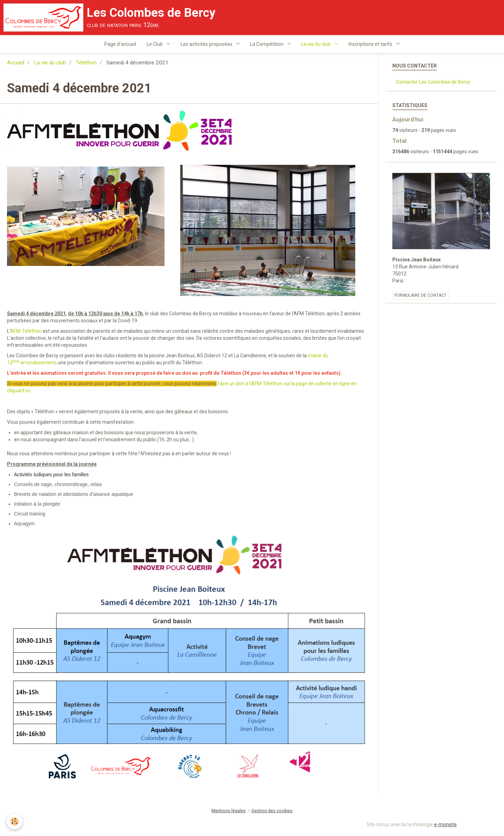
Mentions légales (229, 812)
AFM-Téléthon (26, 332)
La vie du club (317, 44)
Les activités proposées (207, 44)
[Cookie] (15, 821)
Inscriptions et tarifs (371, 44)
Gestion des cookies (272, 812)
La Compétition (268, 44)
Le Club (155, 44)
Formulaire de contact (421, 296)
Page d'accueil (120, 44)
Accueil (16, 64)
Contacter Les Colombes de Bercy (433, 83)
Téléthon (86, 64)
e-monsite (445, 826)
